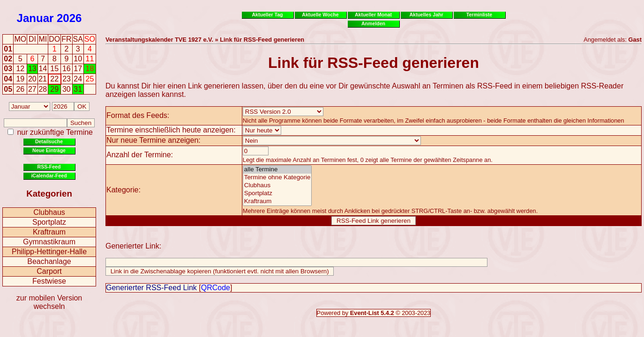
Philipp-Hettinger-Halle (49, 252)
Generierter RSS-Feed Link (151, 288)
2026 (69, 18)
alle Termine (277, 170)
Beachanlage (49, 261)
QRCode (216, 288)
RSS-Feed (49, 167)
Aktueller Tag (267, 15)
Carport (49, 271)
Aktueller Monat (373, 15)
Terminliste (479, 15)
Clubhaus (49, 212)
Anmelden (373, 23)
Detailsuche (49, 141)
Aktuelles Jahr (426, 15)
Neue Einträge (49, 150)
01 (8, 49)
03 (8, 69)
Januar (35, 18)
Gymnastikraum (49, 242)
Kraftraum (49, 232)
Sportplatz (49, 222)
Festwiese (49, 281)
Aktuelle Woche (320, 15)
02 (8, 59)
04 (8, 79)
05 (8, 89)
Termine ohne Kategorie (277, 178)
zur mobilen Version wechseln (49, 302)
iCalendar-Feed (49, 176)
